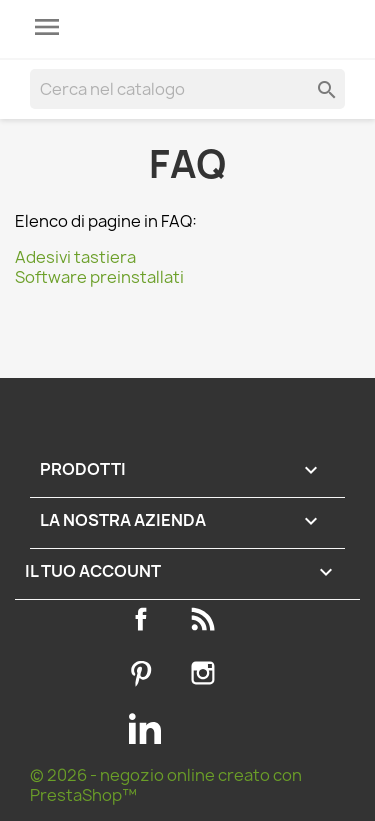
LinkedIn (145, 728)
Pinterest (145, 673)
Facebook (145, 619)
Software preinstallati (99, 277)
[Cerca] (187, 89)
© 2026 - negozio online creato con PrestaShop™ (166, 785)
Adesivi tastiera (75, 257)
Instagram (207, 673)
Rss (207, 619)
